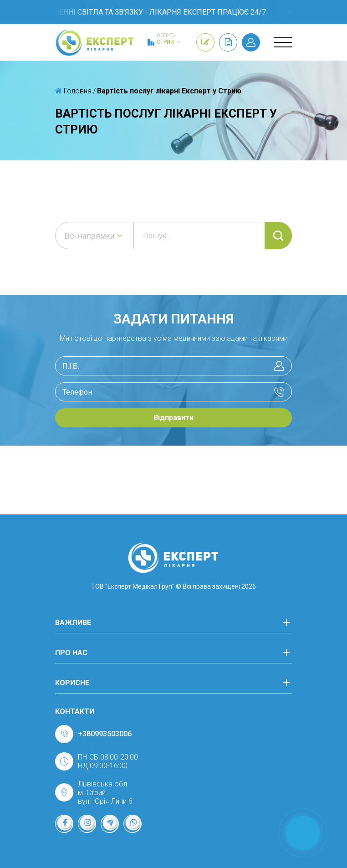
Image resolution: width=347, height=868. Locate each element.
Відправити (173, 418)
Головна (73, 91)
